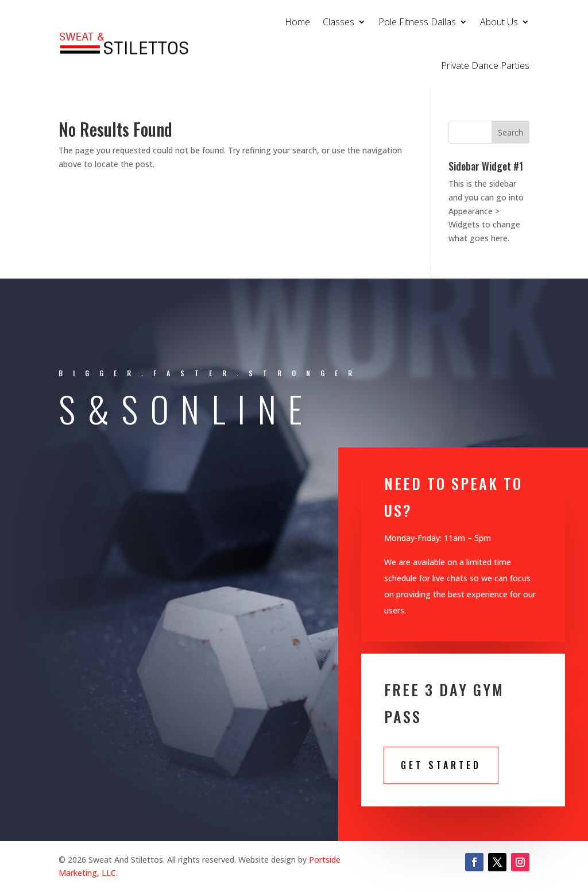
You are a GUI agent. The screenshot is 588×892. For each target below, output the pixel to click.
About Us (499, 22)
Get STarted (441, 765)
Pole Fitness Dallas (417, 22)
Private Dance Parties (485, 65)
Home (297, 22)
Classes (339, 22)
